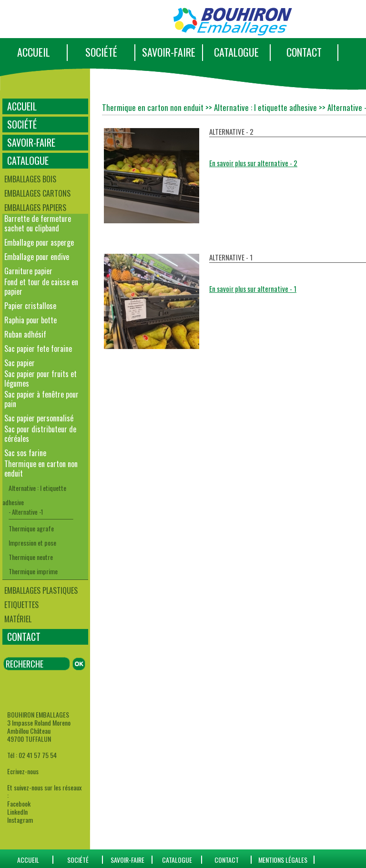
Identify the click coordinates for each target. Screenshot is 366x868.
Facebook (19, 803)
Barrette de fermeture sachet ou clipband (38, 223)
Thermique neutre (31, 557)
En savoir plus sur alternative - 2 (253, 163)
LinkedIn (17, 812)
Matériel (18, 619)
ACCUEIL (34, 52)
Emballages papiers (35, 208)
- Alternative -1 (26, 512)
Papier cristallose (30, 306)
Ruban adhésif (25, 334)
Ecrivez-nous (23, 771)
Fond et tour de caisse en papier (41, 287)
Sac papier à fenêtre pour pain (41, 399)
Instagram (20, 820)
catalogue (177, 860)
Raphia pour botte (30, 320)
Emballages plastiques (41, 590)
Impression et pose (32, 543)
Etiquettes (21, 605)
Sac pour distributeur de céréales (40, 434)
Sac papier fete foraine (38, 349)
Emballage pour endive (37, 257)
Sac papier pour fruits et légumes (41, 379)
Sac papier (20, 363)
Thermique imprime (33, 571)
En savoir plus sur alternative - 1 (253, 289)
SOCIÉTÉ (101, 52)
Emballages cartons (37, 193)
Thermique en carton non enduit (41, 469)
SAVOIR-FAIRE (169, 52)
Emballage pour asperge (39, 242)
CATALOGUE (236, 52)
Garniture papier (28, 271)
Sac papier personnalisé (39, 418)
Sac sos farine (25, 453)
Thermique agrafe (31, 528)
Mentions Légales (283, 860)
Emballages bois (30, 179)
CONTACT (304, 52)
